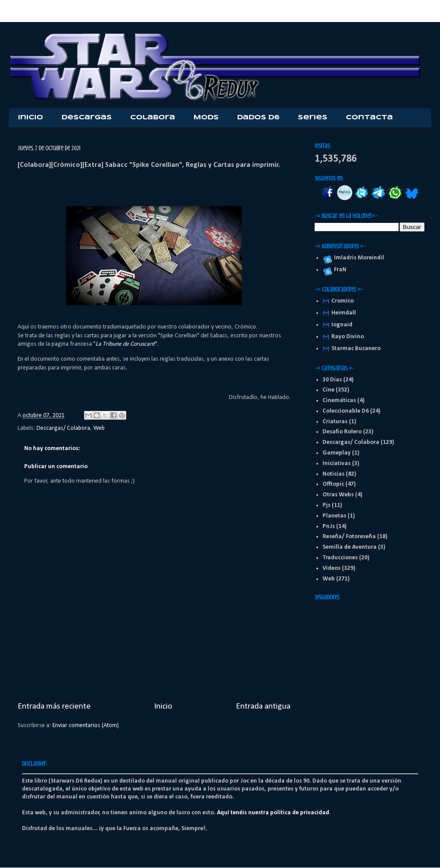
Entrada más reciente (54, 706)
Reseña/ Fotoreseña (349, 537)
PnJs (329, 526)
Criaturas (335, 422)
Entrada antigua (263, 706)
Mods (206, 118)
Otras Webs (338, 495)
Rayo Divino (348, 337)
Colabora (153, 118)
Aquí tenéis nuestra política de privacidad (273, 813)
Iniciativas (337, 464)
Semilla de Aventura (350, 547)
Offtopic (333, 484)
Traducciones (340, 558)
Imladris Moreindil (358, 258)
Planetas (334, 516)
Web (99, 428)
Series (313, 118)
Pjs (326, 505)
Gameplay (337, 453)
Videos (332, 568)
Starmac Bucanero (356, 349)
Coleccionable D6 (346, 411)
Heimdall (344, 313)
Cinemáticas (339, 401)
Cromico (343, 301)
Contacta (369, 118)
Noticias (334, 474)
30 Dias (332, 380)
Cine (328, 390)
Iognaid (342, 325)
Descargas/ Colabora (63, 428)
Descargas (87, 118)
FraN (339, 270)
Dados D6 (258, 118)
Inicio (31, 118)
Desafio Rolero (342, 432)
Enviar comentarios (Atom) (86, 726)
